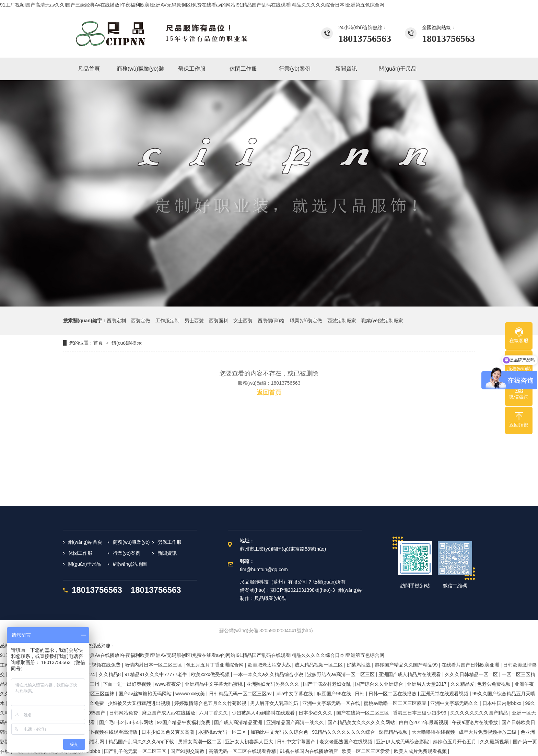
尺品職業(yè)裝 (270, 598)
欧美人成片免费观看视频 (421, 751)
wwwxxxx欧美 (191, 694)
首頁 (98, 343)
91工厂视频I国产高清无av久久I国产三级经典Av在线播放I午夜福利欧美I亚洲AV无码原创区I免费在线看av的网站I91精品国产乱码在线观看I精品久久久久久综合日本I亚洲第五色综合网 (192, 5)
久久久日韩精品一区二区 (472, 674)
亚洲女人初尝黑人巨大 (250, 742)
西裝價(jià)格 (271, 321)
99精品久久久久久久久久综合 (344, 732)
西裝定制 (116, 321)
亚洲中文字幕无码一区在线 (332, 703)
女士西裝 (243, 321)
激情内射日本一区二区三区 (154, 665)
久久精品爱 (463, 684)
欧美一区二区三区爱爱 (366, 751)
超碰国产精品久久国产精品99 (407, 665)
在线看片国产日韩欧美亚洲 (471, 665)
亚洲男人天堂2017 (427, 684)
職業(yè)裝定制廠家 (382, 321)
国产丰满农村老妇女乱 (328, 684)
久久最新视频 (495, 742)
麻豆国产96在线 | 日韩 (341, 694)
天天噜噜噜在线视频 (434, 732)
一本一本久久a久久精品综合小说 (269, 674)
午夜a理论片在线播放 (476, 722)
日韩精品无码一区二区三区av (241, 694)
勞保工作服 (169, 542)
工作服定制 (167, 321)
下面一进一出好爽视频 (128, 684)
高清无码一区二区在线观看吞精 (243, 751)
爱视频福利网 (91, 742)
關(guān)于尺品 (85, 564)
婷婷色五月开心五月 (455, 742)
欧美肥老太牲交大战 (270, 665)
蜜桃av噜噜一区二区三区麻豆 (396, 703)
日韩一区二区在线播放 (393, 694)
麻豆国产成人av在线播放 (169, 713)
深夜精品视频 (394, 732)
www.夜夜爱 (169, 684)
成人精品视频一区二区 (319, 665)
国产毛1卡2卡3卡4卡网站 (127, 722)
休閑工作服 (80, 553)
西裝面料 (219, 321)
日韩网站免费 (124, 713)
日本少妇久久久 (316, 713)
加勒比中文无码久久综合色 (280, 732)
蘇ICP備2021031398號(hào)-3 (303, 590)
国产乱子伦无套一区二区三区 (136, 751)
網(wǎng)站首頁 (85, 542)
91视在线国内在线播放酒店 (309, 751)
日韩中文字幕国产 (297, 742)
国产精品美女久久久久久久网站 (362, 722)
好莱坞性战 (359, 665)
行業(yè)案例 (127, 553)
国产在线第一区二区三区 (363, 713)
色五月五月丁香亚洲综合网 (215, 665)
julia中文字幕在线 (295, 694)
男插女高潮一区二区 (200, 742)
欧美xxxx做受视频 (211, 674)
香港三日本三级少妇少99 (420, 713)
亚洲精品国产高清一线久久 (296, 722)
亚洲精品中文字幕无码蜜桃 (214, 684)
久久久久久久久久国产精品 (480, 713)
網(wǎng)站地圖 (130, 564)
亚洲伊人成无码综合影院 (403, 742)
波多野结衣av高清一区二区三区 (342, 674)
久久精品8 (110, 674)
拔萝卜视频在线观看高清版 (109, 732)
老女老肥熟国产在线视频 (347, 742)
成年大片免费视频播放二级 (488, 732)
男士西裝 (194, 321)
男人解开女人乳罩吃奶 (275, 703)
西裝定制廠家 (342, 321)
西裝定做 (141, 321)
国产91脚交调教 (188, 751)
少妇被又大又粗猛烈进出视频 (140, 703)
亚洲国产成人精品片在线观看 (410, 674)
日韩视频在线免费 (102, 665)
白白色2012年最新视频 (424, 722)
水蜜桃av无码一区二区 (223, 732)
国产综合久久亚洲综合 (380, 684)
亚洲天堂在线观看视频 (445, 694)
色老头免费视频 (494, 684)
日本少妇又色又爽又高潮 (168, 732)
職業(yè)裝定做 (306, 321)
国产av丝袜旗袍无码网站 (146, 694)
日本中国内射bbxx (502, 703)
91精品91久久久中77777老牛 (156, 674)
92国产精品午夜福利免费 (184, 722)
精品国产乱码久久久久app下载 (142, 742)
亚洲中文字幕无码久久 (455, 703)
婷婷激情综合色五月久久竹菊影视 (211, 703)
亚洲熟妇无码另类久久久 (273, 684)
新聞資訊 (167, 553)
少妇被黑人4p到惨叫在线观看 (264, 713)
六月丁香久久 (214, 713)
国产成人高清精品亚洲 (239, 722)
